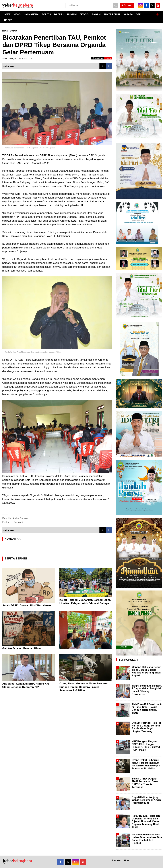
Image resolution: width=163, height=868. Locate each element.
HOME (7, 14)
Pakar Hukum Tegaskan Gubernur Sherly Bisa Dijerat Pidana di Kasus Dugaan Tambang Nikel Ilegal (146, 821)
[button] (158, 13)
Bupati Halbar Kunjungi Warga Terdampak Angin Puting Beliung (146, 800)
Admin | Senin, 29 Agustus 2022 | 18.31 (17, 59)
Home (5, 31)
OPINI (139, 14)
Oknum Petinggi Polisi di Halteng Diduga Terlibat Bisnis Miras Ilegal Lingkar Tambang (146, 727)
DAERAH (59, 14)
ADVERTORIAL (112, 14)
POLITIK (46, 14)
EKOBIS (84, 14)
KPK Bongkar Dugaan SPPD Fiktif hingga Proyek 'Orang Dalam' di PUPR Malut (146, 746)
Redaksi (116, 861)
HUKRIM (72, 14)
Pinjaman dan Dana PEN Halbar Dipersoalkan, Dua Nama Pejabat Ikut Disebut (147, 839)
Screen (127, 5)
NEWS (17, 14)
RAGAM (96, 14)
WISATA (128, 14)
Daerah (14, 31)
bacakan (98, 58)
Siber (127, 861)
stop (108, 58)
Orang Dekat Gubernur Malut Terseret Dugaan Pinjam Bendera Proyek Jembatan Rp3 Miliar (84, 687)
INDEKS (8, 20)
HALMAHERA (31, 14)
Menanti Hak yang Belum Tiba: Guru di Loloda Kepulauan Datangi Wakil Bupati (146, 671)
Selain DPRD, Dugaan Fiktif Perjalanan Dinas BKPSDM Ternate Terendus (145, 783)
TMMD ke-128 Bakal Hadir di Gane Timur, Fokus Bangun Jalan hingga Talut (147, 709)
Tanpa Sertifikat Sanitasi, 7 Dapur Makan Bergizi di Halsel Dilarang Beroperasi (147, 690)
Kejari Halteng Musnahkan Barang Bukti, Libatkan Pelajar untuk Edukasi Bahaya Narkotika (85, 603)
